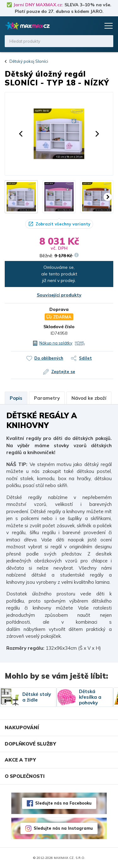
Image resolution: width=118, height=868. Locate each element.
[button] (21, 134)
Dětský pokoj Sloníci (29, 61)
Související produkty (59, 295)
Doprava (59, 309)
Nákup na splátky (56, 343)
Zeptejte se (63, 372)
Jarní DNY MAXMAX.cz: (38, 5)
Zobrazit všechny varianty (63, 224)
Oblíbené (82, 26)
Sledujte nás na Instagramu (63, 828)
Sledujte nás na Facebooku (63, 803)
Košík (94, 26)
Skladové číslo (59, 327)
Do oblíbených (49, 358)
